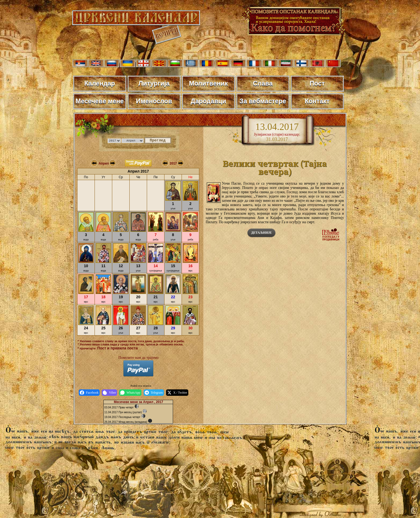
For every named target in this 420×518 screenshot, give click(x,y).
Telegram (154, 393)
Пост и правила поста (117, 348)
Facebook (89, 393)
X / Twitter (177, 393)
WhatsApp (130, 393)
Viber (110, 393)
